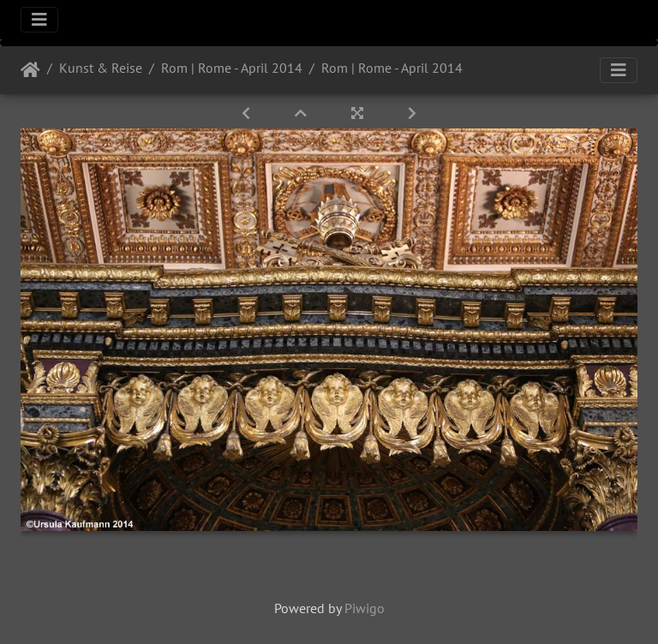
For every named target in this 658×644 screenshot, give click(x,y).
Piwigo (365, 608)
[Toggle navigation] (39, 20)
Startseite (30, 70)
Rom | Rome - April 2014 (232, 68)
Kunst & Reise (101, 68)
